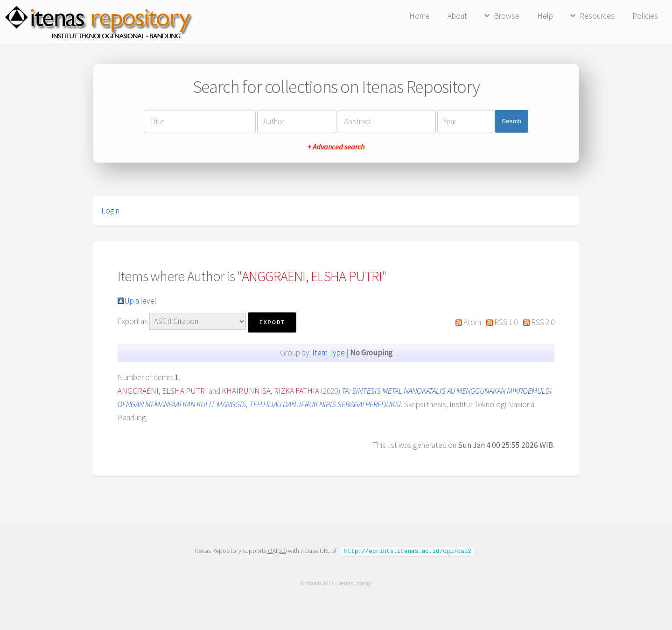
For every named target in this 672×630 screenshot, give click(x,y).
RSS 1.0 (506, 322)
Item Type (329, 353)
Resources (597, 16)
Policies (645, 16)
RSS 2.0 (543, 322)
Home (420, 16)
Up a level (140, 301)
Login (110, 211)
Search (511, 121)
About (457, 16)
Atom (472, 322)
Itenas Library (355, 583)
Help (545, 16)
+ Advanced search (336, 147)
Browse (507, 16)
